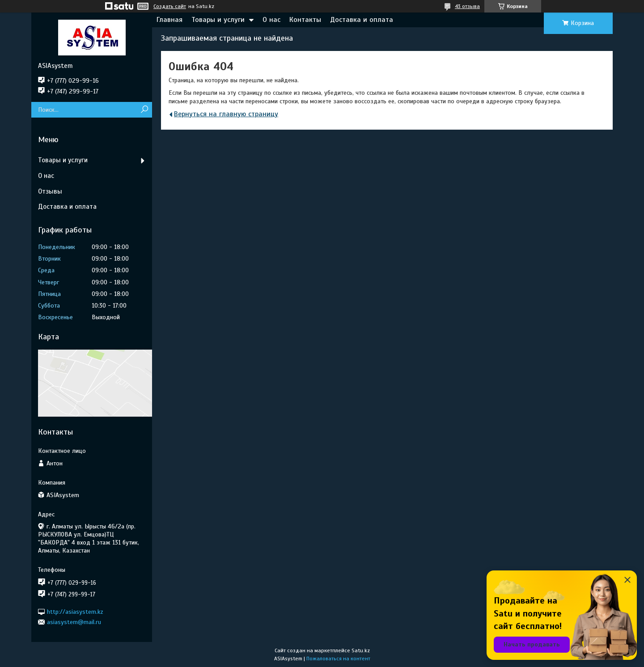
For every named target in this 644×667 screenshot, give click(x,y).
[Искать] (144, 110)
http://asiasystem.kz (75, 611)
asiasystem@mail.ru (74, 622)
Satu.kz (361, 650)
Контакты (305, 20)
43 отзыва (467, 6)
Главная (169, 20)
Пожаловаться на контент (338, 659)
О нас (271, 20)
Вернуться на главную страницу (226, 114)
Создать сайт (170, 6)
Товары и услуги (218, 20)
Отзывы (50, 191)
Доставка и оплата (362, 20)
